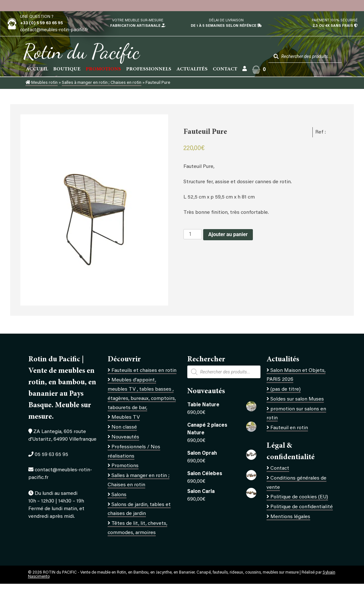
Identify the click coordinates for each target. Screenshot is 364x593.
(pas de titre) (285, 389)
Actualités (192, 69)
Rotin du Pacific (81, 52)
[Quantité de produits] (193, 234)
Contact (225, 69)
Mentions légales (290, 517)
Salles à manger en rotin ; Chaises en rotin (102, 83)
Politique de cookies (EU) (299, 497)
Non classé (124, 427)
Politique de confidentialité (302, 507)
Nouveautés (125, 437)
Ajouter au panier (228, 234)
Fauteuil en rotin (289, 428)
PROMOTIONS (103, 69)
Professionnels (149, 69)
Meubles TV (126, 417)
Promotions (125, 466)
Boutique (67, 69)
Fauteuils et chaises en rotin (144, 371)
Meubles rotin (42, 83)
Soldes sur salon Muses (297, 399)
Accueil (37, 69)
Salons (119, 495)
